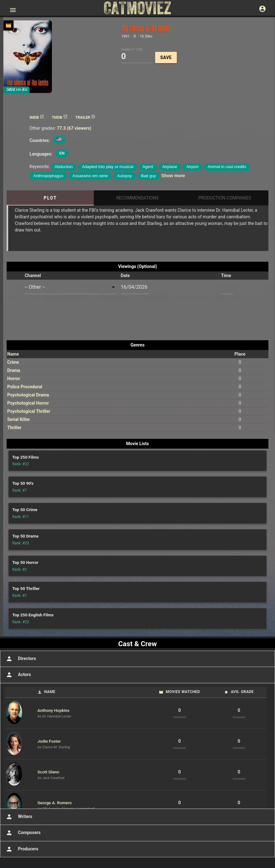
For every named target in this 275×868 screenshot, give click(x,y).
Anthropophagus (48, 176)
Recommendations (137, 198)
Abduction (64, 167)
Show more (173, 176)
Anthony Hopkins (53, 710)
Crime (13, 362)
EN (62, 153)
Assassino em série (90, 176)
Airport (192, 167)
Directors (20, 659)
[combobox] (71, 287)
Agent (148, 167)
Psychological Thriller (29, 411)
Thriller (14, 428)
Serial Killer (19, 419)
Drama (14, 370)
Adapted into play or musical (107, 167)
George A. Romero (55, 803)
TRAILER (85, 117)
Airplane (170, 167)
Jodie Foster (49, 741)
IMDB (37, 117)
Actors (18, 675)
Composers (23, 833)
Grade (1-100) (132, 49)
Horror (14, 379)
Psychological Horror (28, 403)
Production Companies (225, 198)
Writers (19, 817)
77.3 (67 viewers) (74, 128)
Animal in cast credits (227, 167)
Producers (22, 849)
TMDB (60, 117)
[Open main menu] (13, 10)
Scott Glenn (48, 772)
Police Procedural (25, 387)
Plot (50, 198)
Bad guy (149, 176)
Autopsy (124, 176)
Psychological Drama (28, 395)
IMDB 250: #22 (17, 90)
